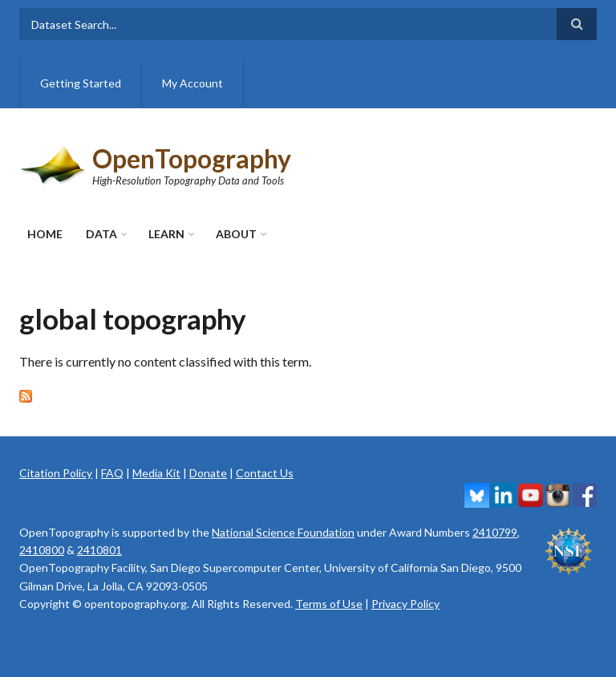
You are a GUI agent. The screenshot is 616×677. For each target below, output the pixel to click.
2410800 (42, 550)
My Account (192, 83)
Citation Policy (56, 473)
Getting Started (81, 83)
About (236, 234)
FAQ (112, 473)
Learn (166, 234)
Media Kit (156, 473)
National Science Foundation (283, 532)
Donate (208, 473)
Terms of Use (329, 604)
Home (45, 234)
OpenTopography (192, 158)
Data (101, 234)
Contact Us (265, 473)
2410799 (495, 532)
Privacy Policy (405, 604)
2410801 (99, 550)
